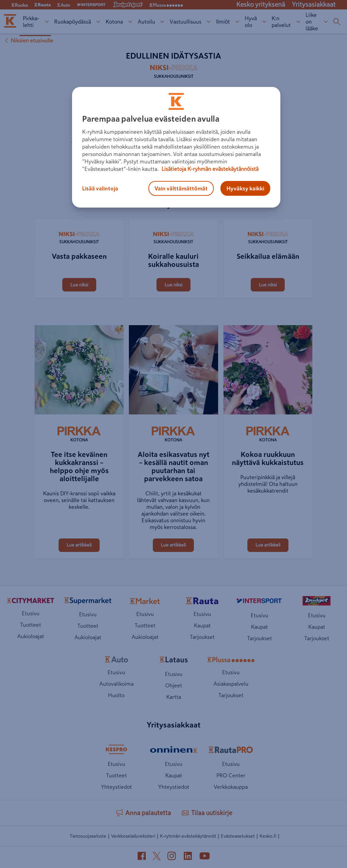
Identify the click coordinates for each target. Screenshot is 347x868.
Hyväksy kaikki (245, 188)
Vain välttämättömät (181, 188)
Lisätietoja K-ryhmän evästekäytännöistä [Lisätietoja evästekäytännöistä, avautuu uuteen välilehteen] (209, 169)
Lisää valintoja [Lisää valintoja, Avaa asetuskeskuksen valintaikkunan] (100, 188)
